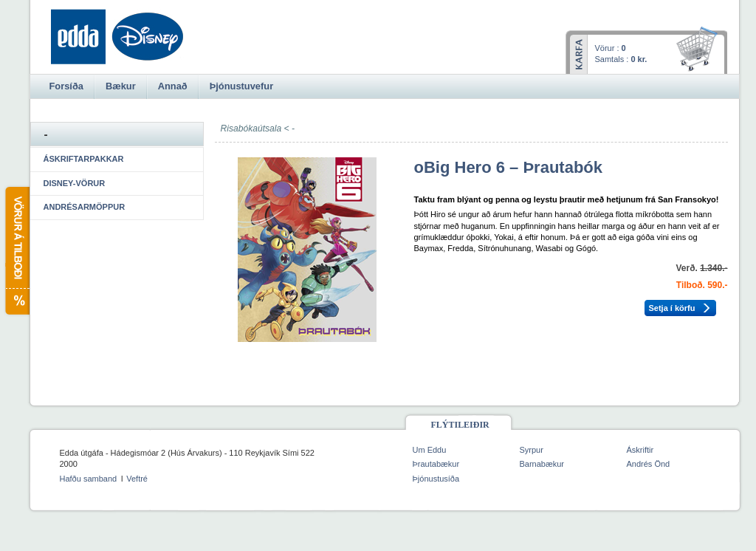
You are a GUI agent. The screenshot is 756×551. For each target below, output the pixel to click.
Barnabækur (542, 464)
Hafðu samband (89, 479)
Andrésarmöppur (85, 207)
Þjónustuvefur (241, 86)
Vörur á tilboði (17, 251)
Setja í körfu (672, 308)
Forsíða (66, 86)
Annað (173, 86)
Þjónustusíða (436, 479)
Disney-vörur (75, 183)
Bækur (121, 86)
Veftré (137, 479)
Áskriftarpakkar (84, 159)
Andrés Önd (649, 464)
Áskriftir (640, 450)
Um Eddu (430, 450)
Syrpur (532, 450)
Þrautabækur (436, 464)
